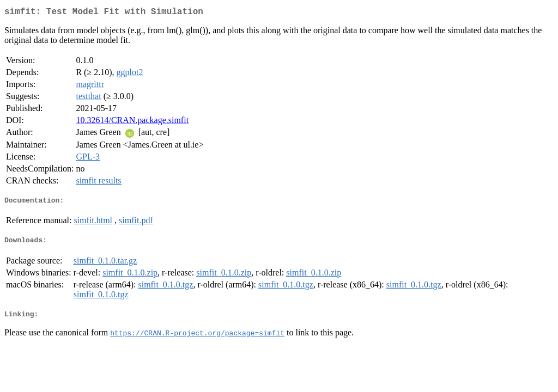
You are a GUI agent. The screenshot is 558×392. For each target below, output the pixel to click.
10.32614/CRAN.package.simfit (132, 122)
